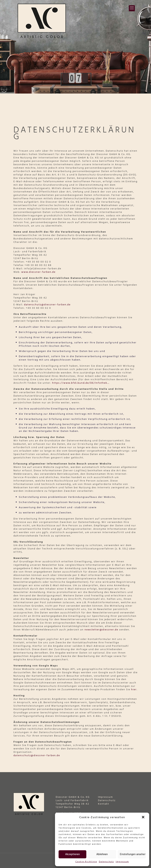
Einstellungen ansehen (133, 854)
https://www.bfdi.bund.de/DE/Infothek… (81, 383)
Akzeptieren (72, 854)
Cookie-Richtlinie (86, 862)
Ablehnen (102, 854)
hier (134, 690)
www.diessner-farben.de (38, 272)
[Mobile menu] (132, 8)
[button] (143, 817)
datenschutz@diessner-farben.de (47, 305)
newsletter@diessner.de (101, 630)
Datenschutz (106, 862)
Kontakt (104, 804)
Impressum (122, 862)
